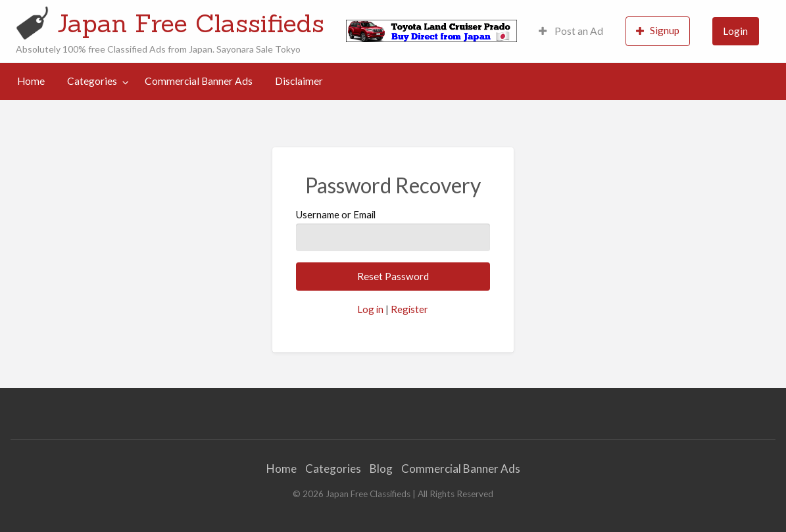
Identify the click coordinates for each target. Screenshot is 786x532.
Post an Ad (571, 31)
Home (31, 81)
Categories (92, 81)
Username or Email (393, 230)
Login (735, 31)
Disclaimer (299, 81)
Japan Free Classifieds (191, 23)
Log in (370, 309)
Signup (658, 31)
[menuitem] (571, 31)
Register (409, 309)
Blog (381, 469)
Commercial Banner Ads (199, 81)
